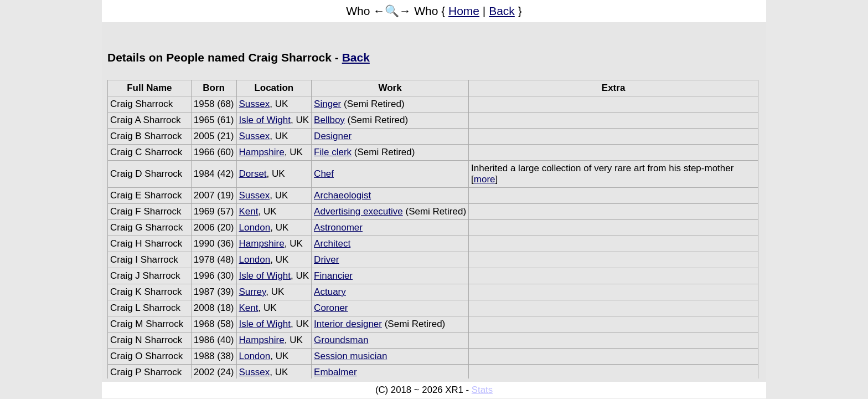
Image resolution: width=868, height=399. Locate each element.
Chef (324, 174)
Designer (333, 136)
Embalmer (335, 372)
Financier (333, 276)
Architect (332, 244)
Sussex (255, 104)
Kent (249, 211)
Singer (327, 104)
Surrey (253, 292)
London (255, 227)
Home (464, 11)
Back (502, 11)
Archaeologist (342, 195)
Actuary (330, 292)
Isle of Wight (265, 120)
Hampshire (262, 152)
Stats (482, 390)
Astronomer (338, 227)
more (485, 179)
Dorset (253, 174)
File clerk (333, 152)
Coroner (331, 308)
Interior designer (348, 324)
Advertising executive (358, 211)
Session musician (350, 356)
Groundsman (341, 340)
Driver (326, 260)
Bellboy (329, 120)
